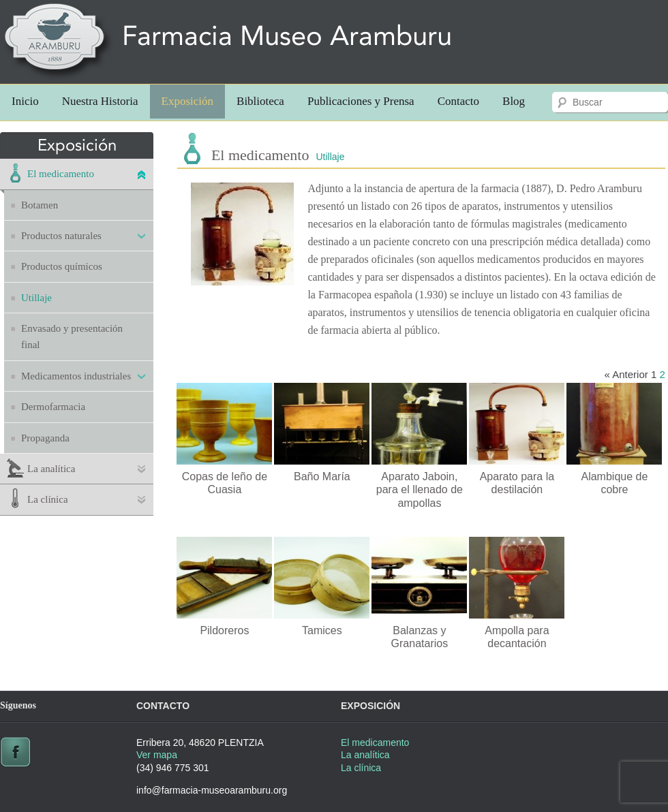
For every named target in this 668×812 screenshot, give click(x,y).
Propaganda (45, 438)
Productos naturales (61, 236)
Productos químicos (62, 266)
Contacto (458, 101)
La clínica (48, 499)
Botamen (40, 205)
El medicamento (61, 174)
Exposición (188, 101)
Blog (514, 101)
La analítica (51, 469)
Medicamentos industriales (76, 376)
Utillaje (36, 298)
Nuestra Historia (100, 101)
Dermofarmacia (53, 407)
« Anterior (626, 374)
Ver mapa (157, 755)
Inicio (25, 101)
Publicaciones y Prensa (361, 101)
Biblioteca (260, 101)
